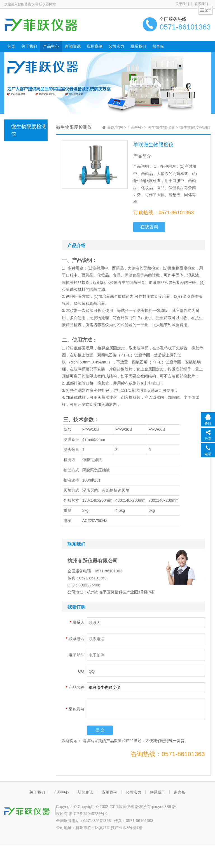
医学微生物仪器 (161, 127)
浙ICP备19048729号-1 (88, 814)
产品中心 (51, 46)
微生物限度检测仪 (29, 130)
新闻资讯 (73, 46)
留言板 (158, 46)
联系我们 (138, 46)
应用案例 (95, 46)
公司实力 (116, 46)
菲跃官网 (115, 127)
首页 (11, 46)
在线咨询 (149, 227)
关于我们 (182, 4)
